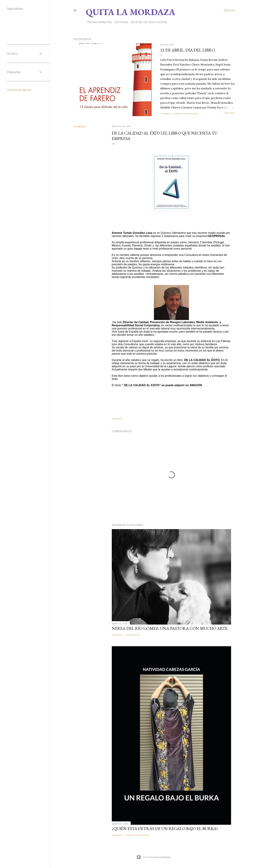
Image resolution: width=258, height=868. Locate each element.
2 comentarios (132, 635)
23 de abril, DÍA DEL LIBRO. (188, 50)
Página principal (99, 22)
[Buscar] (229, 11)
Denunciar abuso (19, 90)
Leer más (229, 113)
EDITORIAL (120, 22)
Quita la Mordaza (130, 12)
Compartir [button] (166, 114)
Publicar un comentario (186, 114)
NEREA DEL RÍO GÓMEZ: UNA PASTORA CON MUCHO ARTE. (170, 628)
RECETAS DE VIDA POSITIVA (148, 22)
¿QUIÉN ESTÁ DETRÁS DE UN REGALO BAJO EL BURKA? (165, 829)
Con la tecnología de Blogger (154, 857)
